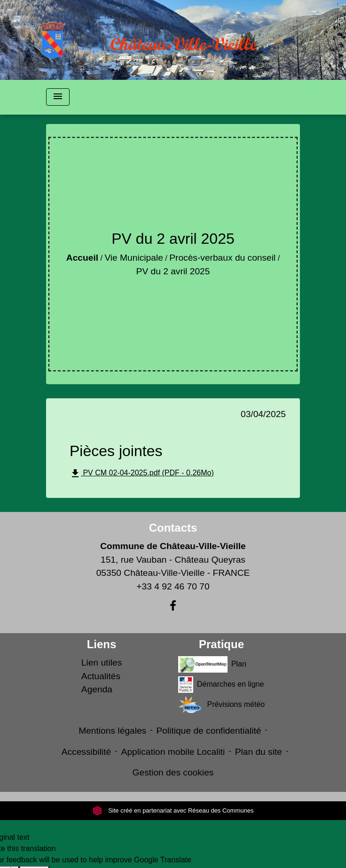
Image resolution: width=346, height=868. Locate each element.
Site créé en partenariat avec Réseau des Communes (173, 810)
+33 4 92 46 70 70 (173, 586)
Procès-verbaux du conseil (222, 258)
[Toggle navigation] (58, 97)
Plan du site (259, 752)
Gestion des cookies (173, 772)
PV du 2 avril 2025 (173, 271)
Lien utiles (102, 663)
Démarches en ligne (221, 685)
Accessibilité (86, 752)
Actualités (101, 676)
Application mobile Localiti (173, 752)
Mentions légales (112, 731)
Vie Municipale (134, 258)
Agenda (97, 689)
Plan (212, 664)
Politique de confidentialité (209, 731)
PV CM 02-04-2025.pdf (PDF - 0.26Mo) (142, 473)
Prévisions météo (221, 705)
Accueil (82, 258)
